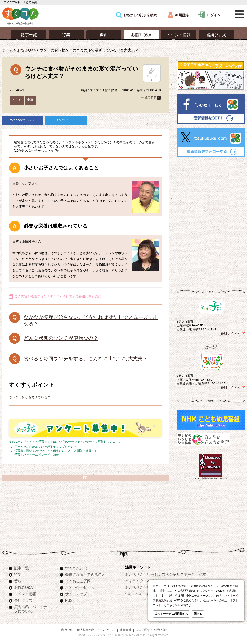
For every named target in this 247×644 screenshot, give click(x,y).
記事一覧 (21, 568)
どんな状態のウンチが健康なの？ (61, 338)
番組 (18, 581)
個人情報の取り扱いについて (96, 630)
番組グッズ (23, 600)
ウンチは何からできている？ (30, 397)
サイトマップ (76, 594)
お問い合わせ (76, 587)
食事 (30, 100)
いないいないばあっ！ (143, 594)
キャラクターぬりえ (142, 581)
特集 (18, 574)
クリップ (152, 72)
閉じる (198, 614)
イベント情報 (25, 594)
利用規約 (67, 630)
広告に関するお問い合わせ (153, 630)
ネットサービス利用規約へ (171, 614)
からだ (17, 100)
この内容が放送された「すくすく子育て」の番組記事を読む (58, 296)
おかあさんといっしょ (143, 587)
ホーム (8, 50)
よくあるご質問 (78, 581)
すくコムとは (76, 568)
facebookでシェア (23, 120)
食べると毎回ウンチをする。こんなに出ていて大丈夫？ (86, 359)
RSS (69, 600)
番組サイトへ (230, 332)
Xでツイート (66, 120)
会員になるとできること (85, 574)
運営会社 (126, 630)
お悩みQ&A (26, 50)
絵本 (202, 574)
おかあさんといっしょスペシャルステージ (160, 574)
